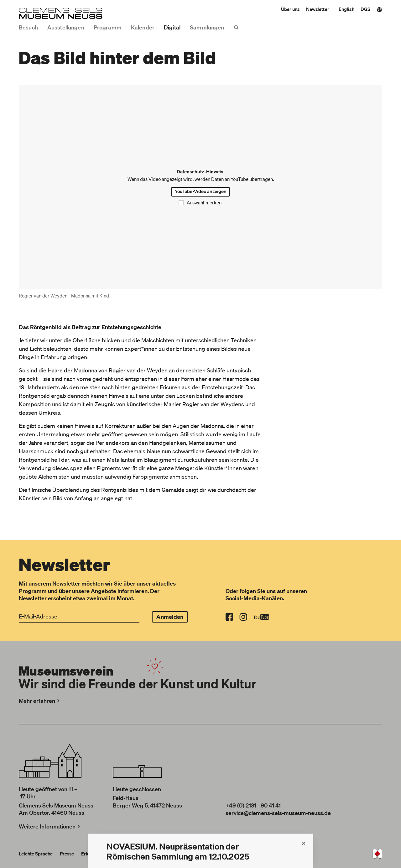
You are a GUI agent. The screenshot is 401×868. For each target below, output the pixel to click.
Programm (108, 27)
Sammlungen (207, 27)
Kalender (143, 27)
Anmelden (170, 617)
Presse (67, 854)
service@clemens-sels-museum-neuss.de (278, 813)
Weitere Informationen (50, 826)
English (346, 9)
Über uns (290, 9)
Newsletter (318, 9)
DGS (365, 9)
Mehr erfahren (40, 701)
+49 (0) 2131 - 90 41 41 (253, 805)
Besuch (28, 27)
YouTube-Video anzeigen (201, 191)
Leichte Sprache (36, 854)
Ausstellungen (66, 27)
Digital (172, 27)
